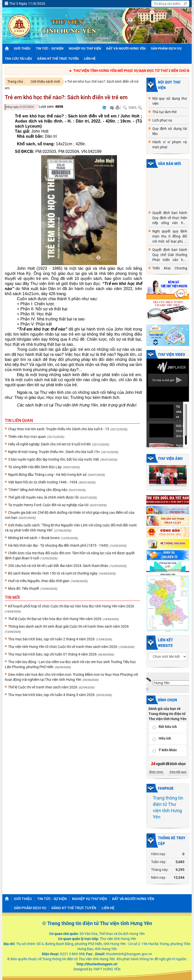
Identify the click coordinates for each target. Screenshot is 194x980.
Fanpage (166, 788)
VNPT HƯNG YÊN (106, 969)
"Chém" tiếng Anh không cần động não (38, 490)
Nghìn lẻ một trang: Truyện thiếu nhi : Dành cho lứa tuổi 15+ (54, 452)
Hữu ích (165, 738)
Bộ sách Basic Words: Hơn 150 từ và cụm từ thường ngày (53, 573)
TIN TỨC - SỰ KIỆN (52, 899)
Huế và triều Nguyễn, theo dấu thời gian (39, 581)
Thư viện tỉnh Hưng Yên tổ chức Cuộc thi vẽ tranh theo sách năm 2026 (63, 647)
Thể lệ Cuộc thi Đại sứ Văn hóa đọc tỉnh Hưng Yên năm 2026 (55, 619)
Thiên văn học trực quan (27, 437)
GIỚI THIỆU (23, 899)
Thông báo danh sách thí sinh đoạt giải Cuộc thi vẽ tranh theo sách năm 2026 (68, 626)
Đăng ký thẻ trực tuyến (74, 908)
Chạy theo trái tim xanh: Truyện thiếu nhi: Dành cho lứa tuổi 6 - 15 (59, 429)
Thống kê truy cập (172, 841)
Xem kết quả (178, 772)
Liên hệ (108, 908)
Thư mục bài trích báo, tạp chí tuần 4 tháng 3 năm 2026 (51, 695)
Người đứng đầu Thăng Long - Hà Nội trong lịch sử (47, 475)
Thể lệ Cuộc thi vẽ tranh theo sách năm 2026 (43, 687)
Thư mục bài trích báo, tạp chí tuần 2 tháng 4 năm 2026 (51, 639)
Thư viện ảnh (170, 458)
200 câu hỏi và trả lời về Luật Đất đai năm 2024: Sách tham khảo (58, 566)
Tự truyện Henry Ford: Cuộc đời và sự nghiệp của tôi (48, 505)
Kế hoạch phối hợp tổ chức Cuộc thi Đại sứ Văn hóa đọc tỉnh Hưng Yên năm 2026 (71, 606)
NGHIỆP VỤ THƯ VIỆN (89, 899)
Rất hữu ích (168, 727)
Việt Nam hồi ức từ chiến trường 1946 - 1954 (43, 482)
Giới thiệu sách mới (45, 81)
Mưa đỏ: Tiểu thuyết (24, 588)
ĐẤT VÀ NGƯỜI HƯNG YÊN (133, 899)
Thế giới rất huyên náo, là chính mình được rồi (43, 497)
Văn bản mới (169, 164)
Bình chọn (167, 700)
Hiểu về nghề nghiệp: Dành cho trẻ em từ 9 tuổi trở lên (50, 444)
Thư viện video (172, 354)
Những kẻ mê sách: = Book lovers (34, 538)
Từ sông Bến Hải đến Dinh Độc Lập (35, 467)
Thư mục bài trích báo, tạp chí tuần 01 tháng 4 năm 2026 (52, 654)
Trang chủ (15, 81)
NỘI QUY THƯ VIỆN (169, 85)
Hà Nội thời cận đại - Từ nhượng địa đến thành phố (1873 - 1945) (58, 545)
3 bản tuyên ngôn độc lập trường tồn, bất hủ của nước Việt (54, 459)
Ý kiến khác (168, 750)
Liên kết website (165, 643)
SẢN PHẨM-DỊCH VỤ (30, 908)
